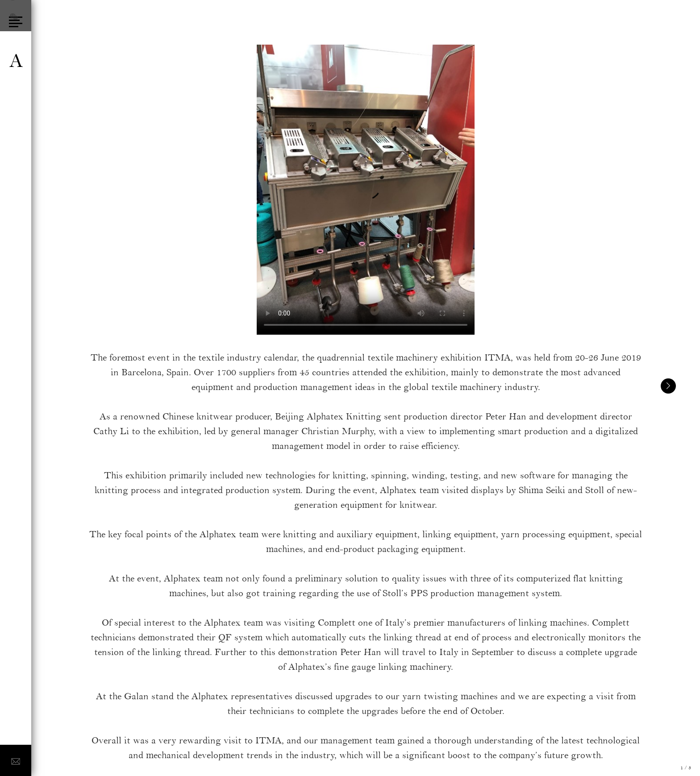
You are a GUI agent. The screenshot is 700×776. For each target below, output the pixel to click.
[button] (668, 386)
